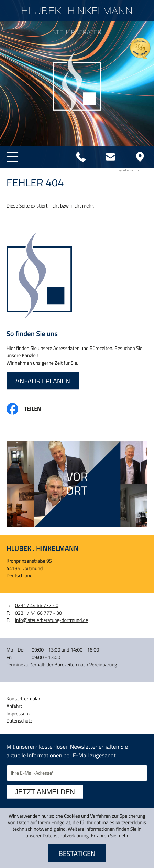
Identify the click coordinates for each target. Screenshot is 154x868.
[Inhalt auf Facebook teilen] (29, 409)
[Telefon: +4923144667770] (81, 157)
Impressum (18, 714)
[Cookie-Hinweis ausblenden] (77, 854)
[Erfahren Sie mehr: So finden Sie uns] (43, 381)
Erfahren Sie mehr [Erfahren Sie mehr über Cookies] (109, 836)
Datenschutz (19, 721)
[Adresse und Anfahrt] (140, 157)
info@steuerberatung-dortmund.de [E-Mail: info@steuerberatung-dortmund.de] (52, 620)
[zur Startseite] (77, 11)
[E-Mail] (77, 773)
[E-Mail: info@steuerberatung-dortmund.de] (110, 157)
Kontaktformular (24, 699)
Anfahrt (14, 706)
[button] (12, 157)
